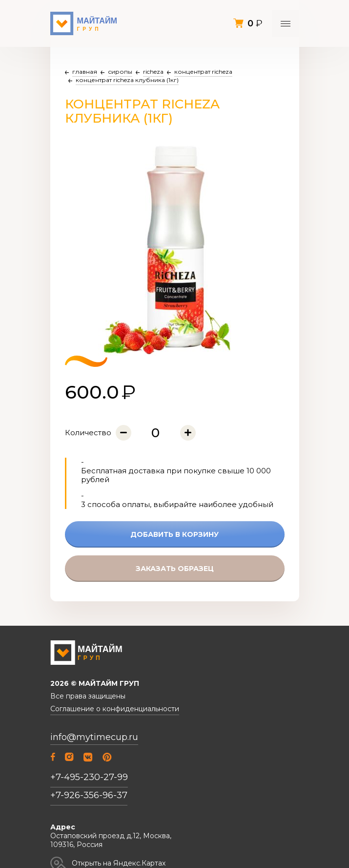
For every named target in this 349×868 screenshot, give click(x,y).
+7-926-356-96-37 (89, 795)
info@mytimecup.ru (94, 737)
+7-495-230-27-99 (89, 777)
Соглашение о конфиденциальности (115, 709)
